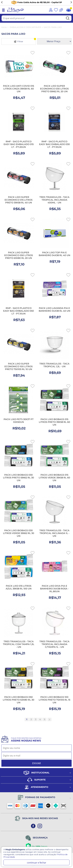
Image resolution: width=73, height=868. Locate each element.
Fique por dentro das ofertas (26, 740)
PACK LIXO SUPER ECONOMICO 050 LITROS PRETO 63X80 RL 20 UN (19, 255)
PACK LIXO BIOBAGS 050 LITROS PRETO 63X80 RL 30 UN (19, 700)
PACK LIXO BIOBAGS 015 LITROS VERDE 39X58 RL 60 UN (54, 478)
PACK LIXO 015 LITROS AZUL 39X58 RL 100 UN (19, 587)
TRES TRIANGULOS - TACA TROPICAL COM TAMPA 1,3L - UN (19, 644)
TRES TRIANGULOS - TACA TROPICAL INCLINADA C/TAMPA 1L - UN (54, 644)
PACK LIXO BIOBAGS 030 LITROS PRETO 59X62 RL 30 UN (19, 478)
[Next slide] (71, 2)
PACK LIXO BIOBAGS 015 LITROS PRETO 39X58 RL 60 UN (54, 422)
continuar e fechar (37, 863)
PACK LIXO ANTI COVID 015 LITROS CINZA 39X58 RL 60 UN (19, 89)
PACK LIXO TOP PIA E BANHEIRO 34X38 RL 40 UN (54, 254)
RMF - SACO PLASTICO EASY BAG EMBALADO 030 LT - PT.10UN (54, 144)
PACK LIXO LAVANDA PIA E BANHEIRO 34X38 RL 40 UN (54, 309)
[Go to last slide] (2, 2)
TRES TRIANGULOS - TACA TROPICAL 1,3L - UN (54, 365)
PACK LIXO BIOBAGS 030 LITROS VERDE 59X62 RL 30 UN (19, 533)
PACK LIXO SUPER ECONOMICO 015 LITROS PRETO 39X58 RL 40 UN (19, 200)
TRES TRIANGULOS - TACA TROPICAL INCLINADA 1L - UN (54, 533)
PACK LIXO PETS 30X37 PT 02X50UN (19, 421)
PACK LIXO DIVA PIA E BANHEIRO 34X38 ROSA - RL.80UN (54, 589)
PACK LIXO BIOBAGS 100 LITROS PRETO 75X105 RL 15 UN (54, 700)
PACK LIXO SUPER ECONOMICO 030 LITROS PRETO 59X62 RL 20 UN (54, 89)
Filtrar (25, 40)
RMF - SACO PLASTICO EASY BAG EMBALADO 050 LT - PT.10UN (19, 311)
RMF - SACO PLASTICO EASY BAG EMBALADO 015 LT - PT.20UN (19, 144)
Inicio (4, 27)
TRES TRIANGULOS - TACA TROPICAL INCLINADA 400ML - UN (54, 200)
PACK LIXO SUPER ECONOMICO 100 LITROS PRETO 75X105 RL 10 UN (19, 366)
